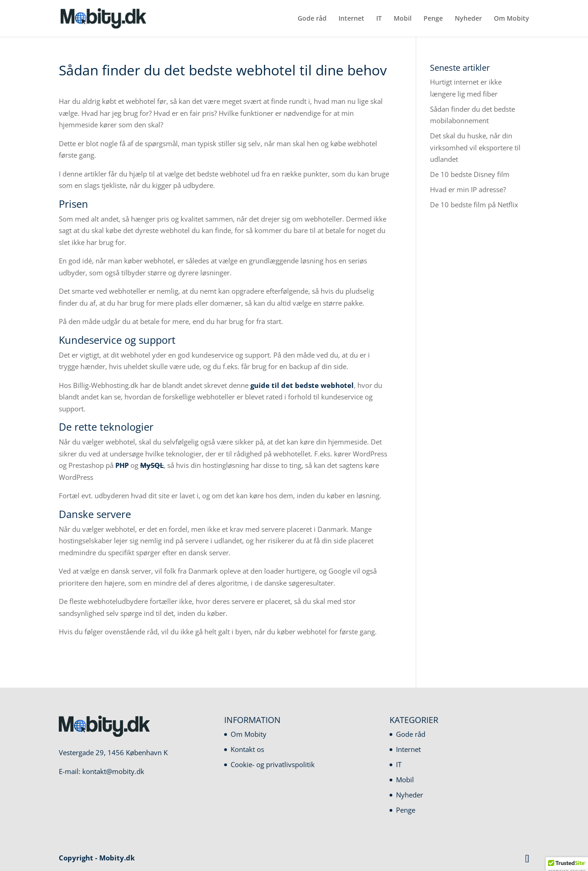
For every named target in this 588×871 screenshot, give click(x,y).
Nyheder (468, 19)
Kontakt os (247, 749)
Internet (351, 19)
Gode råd (312, 19)
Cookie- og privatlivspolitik (273, 764)
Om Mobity (512, 19)
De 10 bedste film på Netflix (474, 205)
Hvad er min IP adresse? (468, 189)
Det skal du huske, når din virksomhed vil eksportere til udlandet (475, 147)
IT (379, 19)
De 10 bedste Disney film (470, 174)
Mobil (403, 19)
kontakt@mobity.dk (113, 771)
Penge (433, 19)
